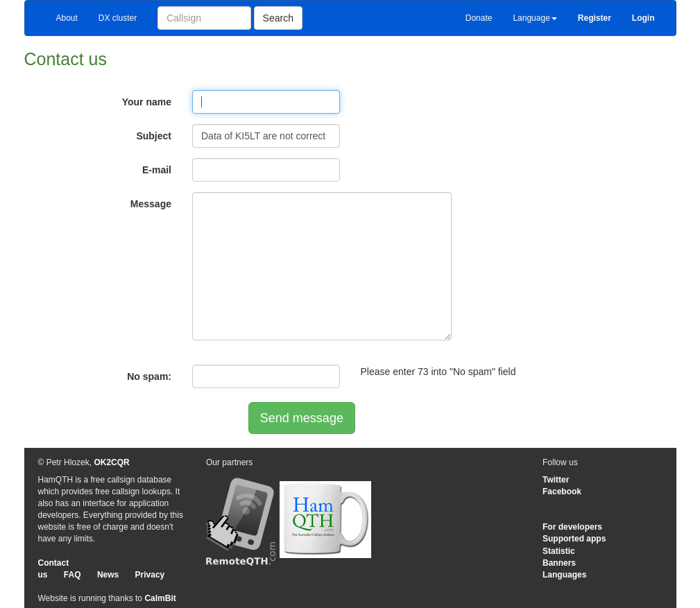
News (108, 575)
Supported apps (574, 539)
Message (151, 204)
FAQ (72, 575)
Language (535, 18)
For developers (572, 527)
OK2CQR (111, 462)
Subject (154, 136)
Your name (147, 102)
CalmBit (160, 598)
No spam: (149, 376)
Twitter (556, 480)
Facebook (562, 492)
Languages (564, 575)
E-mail (157, 170)
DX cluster (118, 18)
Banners (559, 563)
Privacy (150, 575)
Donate (479, 18)
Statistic (559, 551)
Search (278, 18)
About (67, 18)
